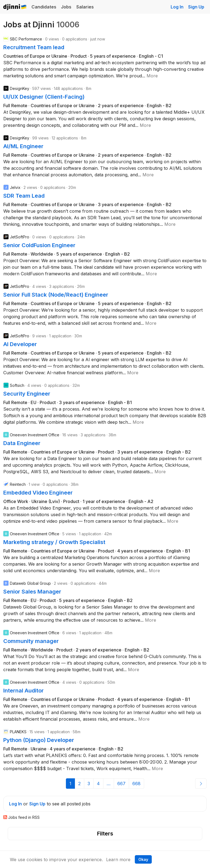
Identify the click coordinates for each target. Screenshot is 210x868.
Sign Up (196, 7)
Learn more (118, 860)
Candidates (44, 7)
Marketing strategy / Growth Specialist (54, 542)
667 (121, 784)
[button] (152, 76)
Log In (177, 7)
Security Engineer (27, 394)
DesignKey (20, 88)
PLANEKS (18, 732)
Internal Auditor (24, 691)
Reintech (18, 484)
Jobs (66, 7)
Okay (143, 859)
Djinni (15, 7)
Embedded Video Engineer (38, 493)
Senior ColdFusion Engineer (39, 245)
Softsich (17, 385)
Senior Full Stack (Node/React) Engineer (56, 295)
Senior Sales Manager (32, 592)
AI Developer (20, 344)
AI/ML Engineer (23, 146)
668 (136, 784)
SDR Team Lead (24, 196)
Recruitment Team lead (34, 47)
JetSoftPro (20, 237)
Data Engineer (22, 443)
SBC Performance (26, 39)
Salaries (85, 7)
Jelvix (15, 187)
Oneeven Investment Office (35, 435)
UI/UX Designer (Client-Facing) (44, 97)
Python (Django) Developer (39, 740)
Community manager (31, 641)
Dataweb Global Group (30, 583)
